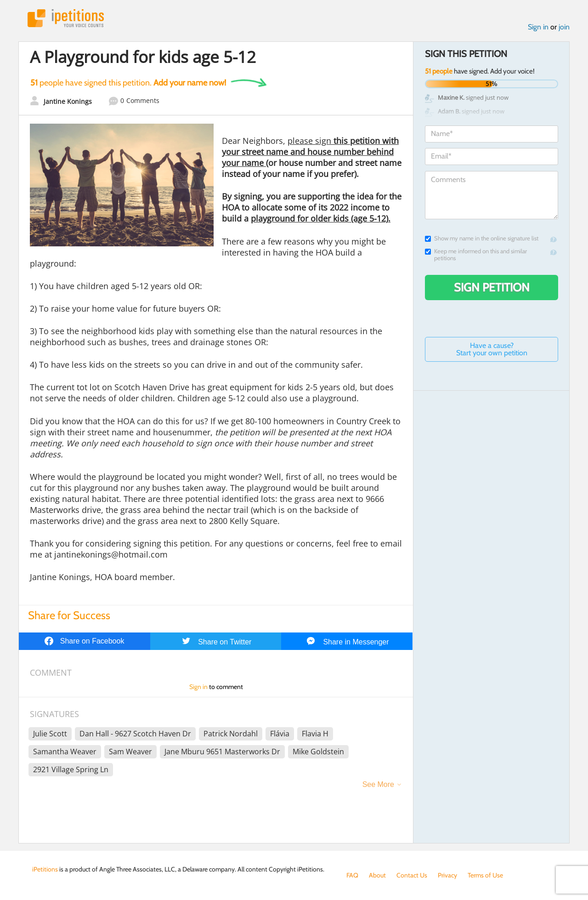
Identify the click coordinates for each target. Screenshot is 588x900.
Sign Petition (492, 287)
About (377, 875)
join (564, 27)
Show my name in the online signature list (482, 238)
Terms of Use (485, 875)
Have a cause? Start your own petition (492, 349)
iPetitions (66, 18)
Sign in (538, 27)
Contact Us (412, 875)
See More (378, 784)
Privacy (447, 875)
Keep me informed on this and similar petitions (476, 255)
